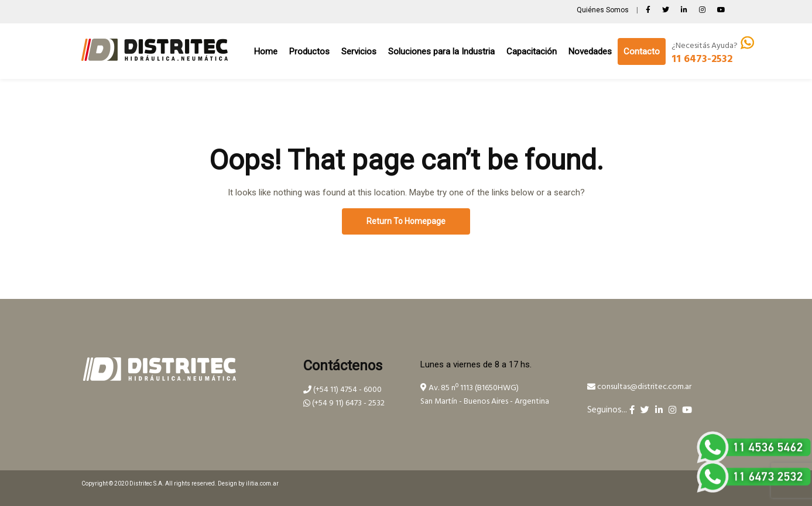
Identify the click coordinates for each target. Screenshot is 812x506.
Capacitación (532, 51)
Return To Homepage (406, 221)
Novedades (590, 51)
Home (266, 51)
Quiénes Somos (604, 10)
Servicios (359, 51)
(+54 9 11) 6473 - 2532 (344, 403)
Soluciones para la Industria (441, 51)
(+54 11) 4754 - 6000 (342, 390)
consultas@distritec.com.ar (639, 387)
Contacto (642, 51)
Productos (309, 51)
